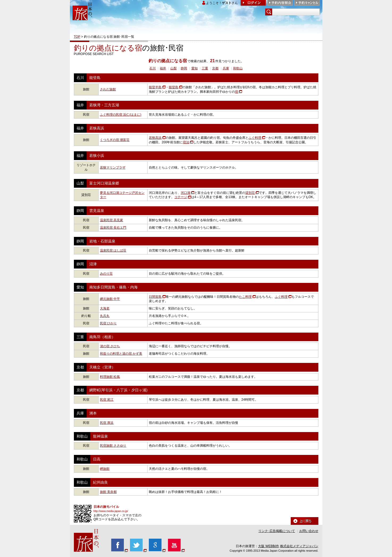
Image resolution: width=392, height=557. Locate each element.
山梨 (174, 68)
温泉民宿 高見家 (111, 220)
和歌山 (238, 68)
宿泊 (186, 142)
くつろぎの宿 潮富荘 (115, 140)
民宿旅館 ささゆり (113, 446)
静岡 (184, 68)
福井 (163, 68)
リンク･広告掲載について (277, 531)
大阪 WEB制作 (269, 546)
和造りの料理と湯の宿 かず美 (121, 354)
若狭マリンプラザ (113, 167)
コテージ (181, 197)
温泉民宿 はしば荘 (113, 250)
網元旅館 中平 (110, 299)
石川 (153, 68)
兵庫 (226, 68)
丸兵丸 (105, 316)
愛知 (195, 68)
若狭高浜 (155, 138)
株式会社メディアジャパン (299, 546)
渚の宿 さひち (110, 346)
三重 (205, 68)
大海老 (105, 308)
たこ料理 (245, 297)
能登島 (174, 87)
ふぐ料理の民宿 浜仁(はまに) (121, 115)
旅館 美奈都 (108, 492)
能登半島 (155, 87)
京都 (215, 68)
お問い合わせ (309, 531)
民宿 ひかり (108, 323)
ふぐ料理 (255, 138)
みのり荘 (106, 274)
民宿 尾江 (107, 400)
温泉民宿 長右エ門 (113, 228)
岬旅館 (105, 469)
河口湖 (186, 193)
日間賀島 (155, 297)
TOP (77, 37)
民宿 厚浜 (107, 423)
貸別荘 (250, 193)
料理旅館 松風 (110, 377)
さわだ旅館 (108, 89)
